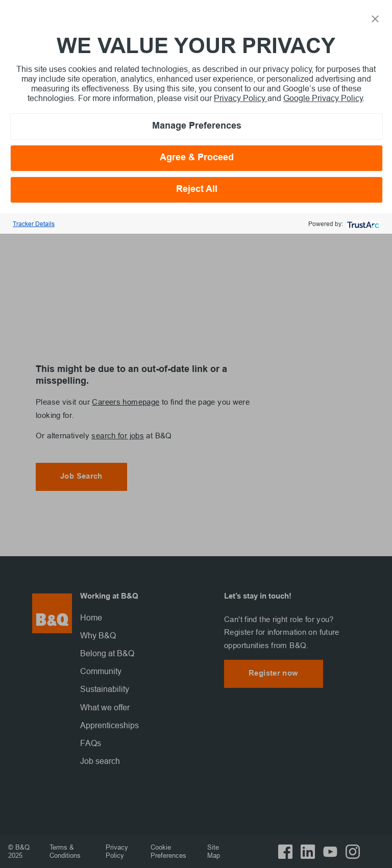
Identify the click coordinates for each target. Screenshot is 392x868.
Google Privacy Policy (323, 98)
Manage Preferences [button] (197, 126)
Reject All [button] (197, 190)
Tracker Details (34, 224)
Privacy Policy (241, 98)
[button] (375, 18)
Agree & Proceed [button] (197, 158)
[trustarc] (362, 224)
